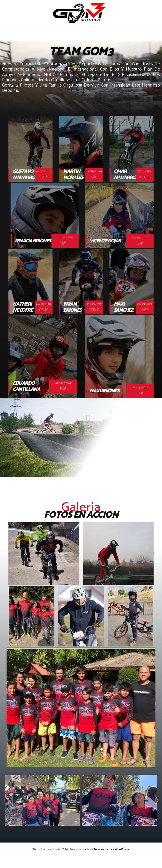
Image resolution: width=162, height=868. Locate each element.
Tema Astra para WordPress (111, 849)
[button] (77, 829)
